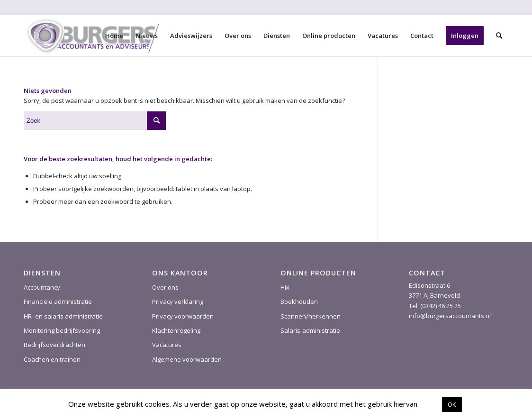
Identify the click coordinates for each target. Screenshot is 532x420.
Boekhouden (299, 301)
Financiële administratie (58, 301)
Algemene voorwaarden (187, 359)
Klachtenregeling (176, 330)
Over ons (165, 287)
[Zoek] (499, 36)
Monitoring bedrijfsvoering (62, 330)
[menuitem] (114, 36)
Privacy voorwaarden (183, 316)
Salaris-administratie (310, 330)
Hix (285, 287)
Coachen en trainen (52, 359)
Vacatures (167, 345)
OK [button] (452, 404)
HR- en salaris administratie (63, 316)
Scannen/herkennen (311, 316)
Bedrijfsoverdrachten (54, 345)
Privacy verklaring (178, 301)
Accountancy (42, 287)
